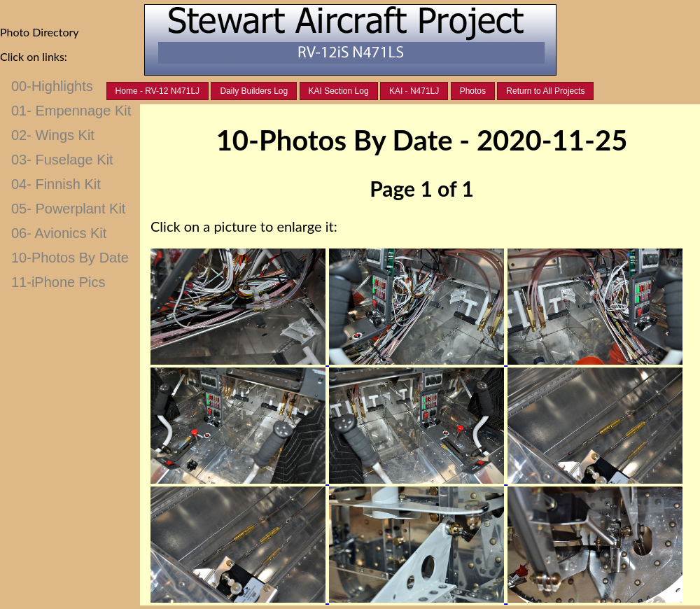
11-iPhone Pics (58, 282)
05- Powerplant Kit (68, 209)
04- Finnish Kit (56, 184)
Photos (473, 91)
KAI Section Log (339, 91)
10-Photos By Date (70, 258)
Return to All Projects (545, 91)
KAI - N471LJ (414, 91)
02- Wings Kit (53, 135)
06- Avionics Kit (59, 233)
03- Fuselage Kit (62, 160)
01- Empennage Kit (71, 111)
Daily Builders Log (254, 91)
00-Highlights (52, 86)
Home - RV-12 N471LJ (158, 91)
